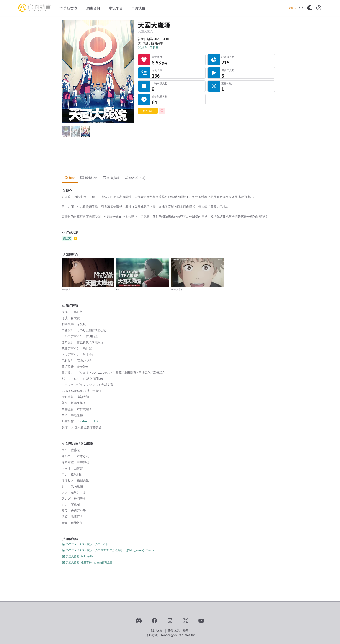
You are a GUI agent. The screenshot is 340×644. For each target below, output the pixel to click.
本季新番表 (69, 8)
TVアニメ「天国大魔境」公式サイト (85, 544)
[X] (186, 621)
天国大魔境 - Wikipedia (77, 556)
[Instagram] (170, 621)
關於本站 (157, 631)
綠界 (186, 631)
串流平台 (116, 8)
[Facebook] (154, 621)
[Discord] (139, 621)
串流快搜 (138, 8)
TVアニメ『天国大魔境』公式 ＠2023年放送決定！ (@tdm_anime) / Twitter (109, 550)
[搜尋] (301, 8)
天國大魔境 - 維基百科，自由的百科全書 (87, 562)
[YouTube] (201, 621)
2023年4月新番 (148, 47)
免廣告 (292, 8)
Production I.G (88, 421)
